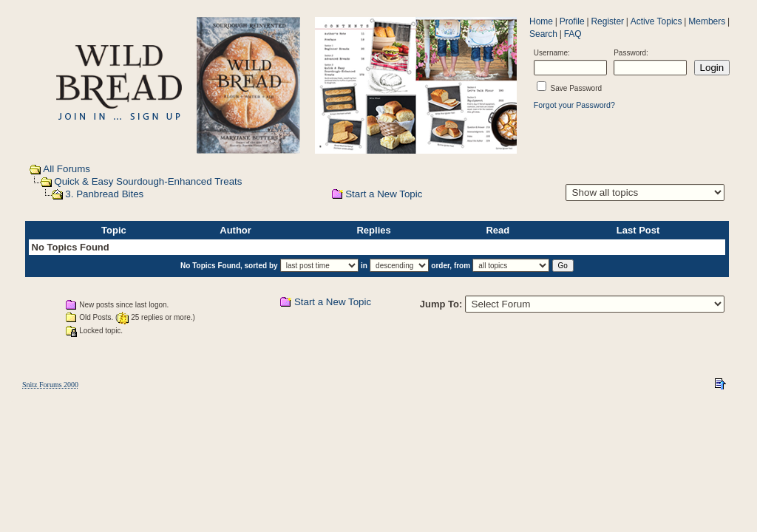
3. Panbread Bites (104, 194)
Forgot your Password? (574, 105)
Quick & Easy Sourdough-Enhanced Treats (148, 181)
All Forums (67, 169)
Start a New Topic (384, 194)
